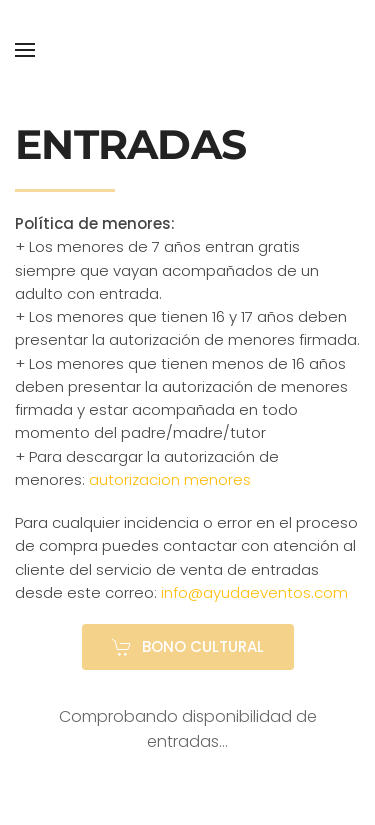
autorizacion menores (170, 479)
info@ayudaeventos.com (254, 592)
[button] (25, 50)
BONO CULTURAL (188, 646)
